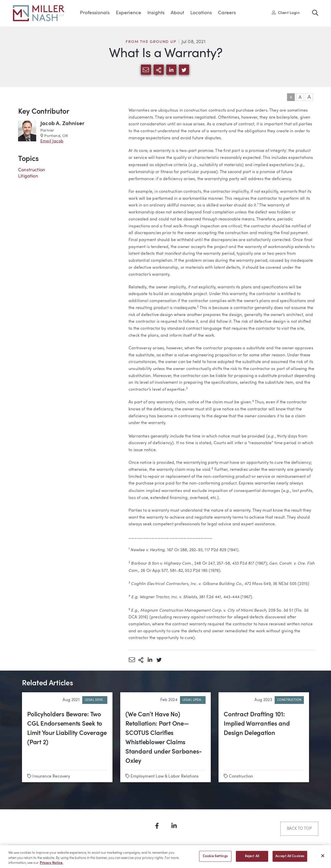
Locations (201, 13)
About (177, 13)
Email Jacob (52, 141)
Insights (156, 13)
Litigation (28, 176)
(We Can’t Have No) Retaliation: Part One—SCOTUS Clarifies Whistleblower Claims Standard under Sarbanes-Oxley (164, 738)
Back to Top (299, 829)
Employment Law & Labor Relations (165, 777)
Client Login (286, 13)
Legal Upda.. (193, 700)
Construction (32, 170)
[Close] (323, 858)
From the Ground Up (151, 42)
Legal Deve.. (95, 700)
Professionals (95, 13)
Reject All (252, 859)
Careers (227, 13)
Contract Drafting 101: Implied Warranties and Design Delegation (257, 724)
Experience (129, 13)
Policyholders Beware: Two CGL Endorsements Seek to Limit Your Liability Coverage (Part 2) (67, 729)
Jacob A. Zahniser (62, 124)
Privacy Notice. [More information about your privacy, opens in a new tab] (51, 865)
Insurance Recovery (51, 777)
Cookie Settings (215, 859)
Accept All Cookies (290, 859)
